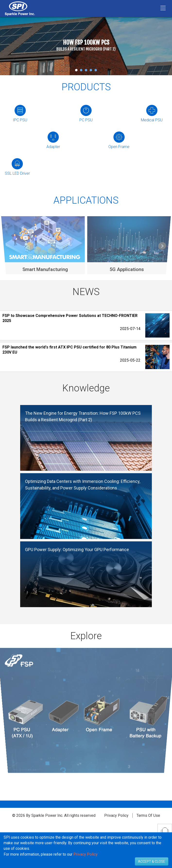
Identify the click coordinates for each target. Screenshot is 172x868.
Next (162, 246)
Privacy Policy (116, 815)
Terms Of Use (148, 815)
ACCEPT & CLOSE (152, 861)
